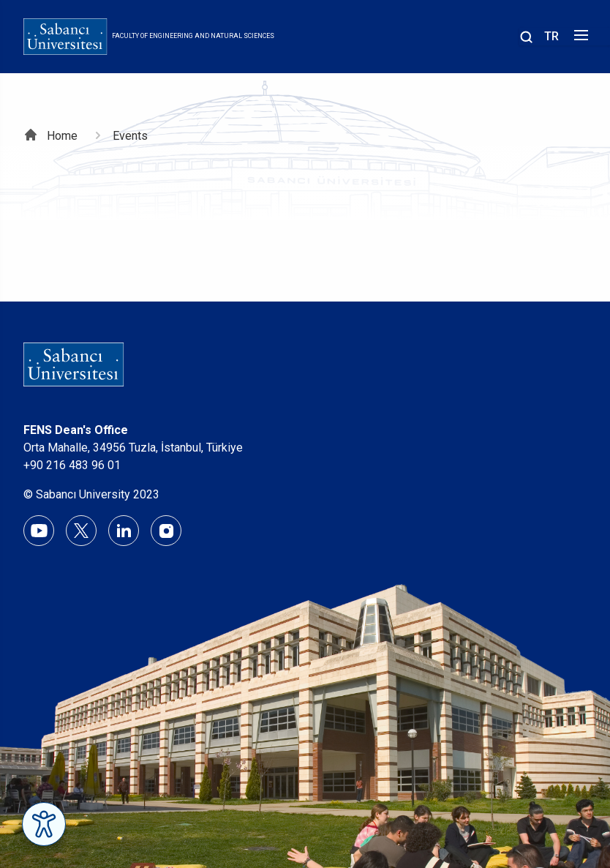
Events (130, 136)
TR (551, 36)
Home (62, 136)
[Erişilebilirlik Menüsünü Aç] (44, 824)
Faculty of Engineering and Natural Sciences (193, 36)
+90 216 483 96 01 (72, 465)
